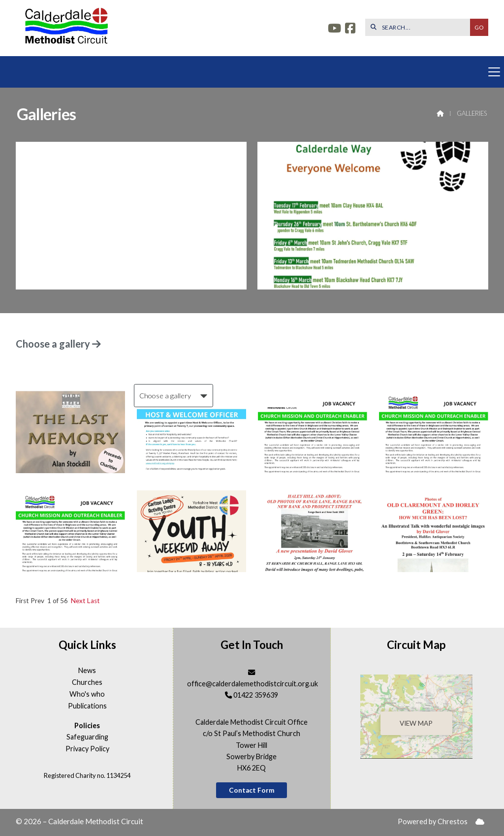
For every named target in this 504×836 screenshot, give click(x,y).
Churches (87, 682)
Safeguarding (87, 737)
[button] (252, 72)
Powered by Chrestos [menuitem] (433, 821)
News (87, 671)
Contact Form (252, 790)
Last (94, 601)
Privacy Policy (87, 749)
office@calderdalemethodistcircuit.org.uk (252, 684)
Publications (87, 706)
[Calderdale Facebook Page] (350, 29)
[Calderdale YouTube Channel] (334, 29)
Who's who (87, 694)
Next (78, 601)
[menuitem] (480, 822)
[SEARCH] (420, 27)
